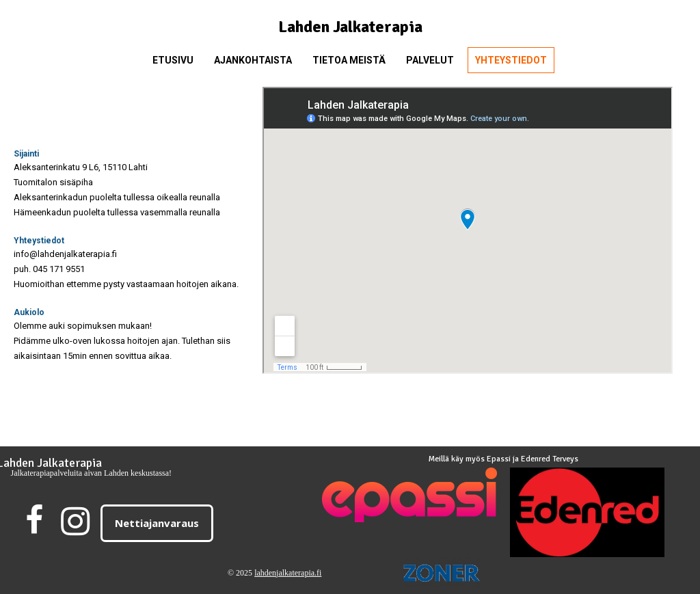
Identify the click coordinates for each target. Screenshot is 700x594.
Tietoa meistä (349, 60)
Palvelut (430, 60)
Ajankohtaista (253, 60)
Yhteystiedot (511, 60)
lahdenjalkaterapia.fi (288, 573)
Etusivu (173, 60)
